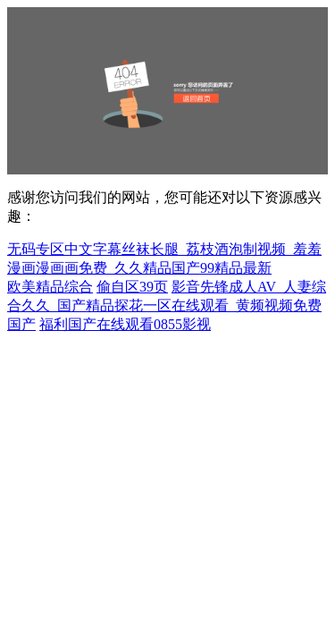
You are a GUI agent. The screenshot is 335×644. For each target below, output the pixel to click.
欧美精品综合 (50, 287)
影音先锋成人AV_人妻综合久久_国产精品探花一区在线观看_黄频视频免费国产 (167, 305)
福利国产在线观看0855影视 (125, 324)
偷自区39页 (132, 287)
